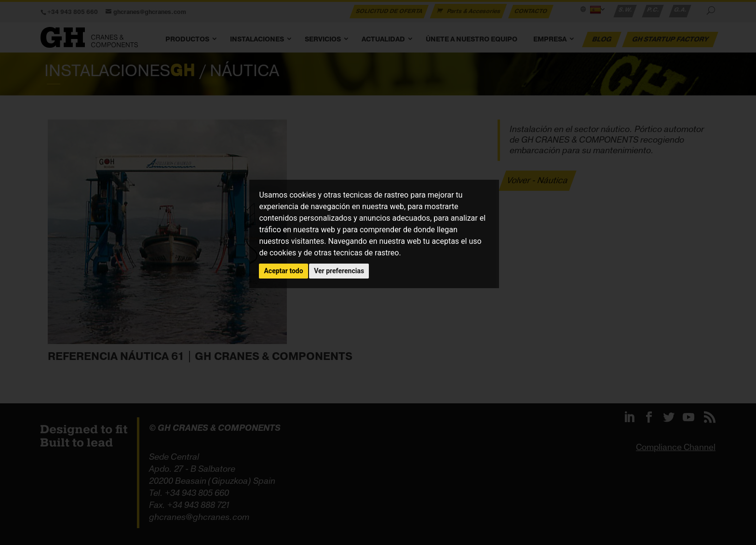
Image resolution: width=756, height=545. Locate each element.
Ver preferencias (339, 271)
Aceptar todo (283, 271)
